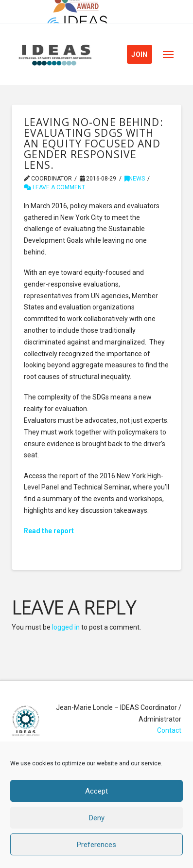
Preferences (96, 845)
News (135, 179)
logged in (66, 627)
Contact (169, 730)
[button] (168, 54)
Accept (96, 791)
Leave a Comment (54, 187)
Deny (97, 818)
